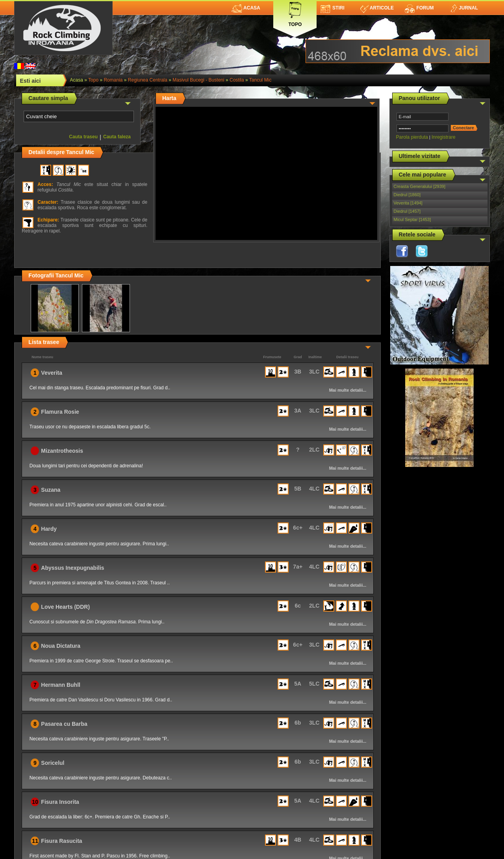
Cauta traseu (83, 137)
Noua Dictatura (61, 646)
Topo (295, 13)
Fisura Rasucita (61, 841)
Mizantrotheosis (62, 451)
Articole (377, 8)
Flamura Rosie (60, 412)
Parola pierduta (412, 137)
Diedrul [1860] (407, 195)
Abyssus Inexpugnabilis (72, 568)
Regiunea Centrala (148, 80)
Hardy (49, 529)
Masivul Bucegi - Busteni (198, 80)
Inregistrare (444, 137)
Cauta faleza (117, 137)
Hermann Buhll (61, 685)
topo (93, 80)
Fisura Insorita (60, 802)
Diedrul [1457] (407, 211)
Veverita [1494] (408, 203)
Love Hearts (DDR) (65, 607)
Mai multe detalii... (348, 390)
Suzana (51, 490)
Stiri (333, 8)
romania (113, 80)
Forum (419, 8)
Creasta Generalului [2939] (420, 186)
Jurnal (464, 8)
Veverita (52, 373)
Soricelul (53, 763)
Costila (237, 80)
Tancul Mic (260, 80)
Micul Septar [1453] (412, 219)
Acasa (246, 8)
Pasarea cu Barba (64, 724)
